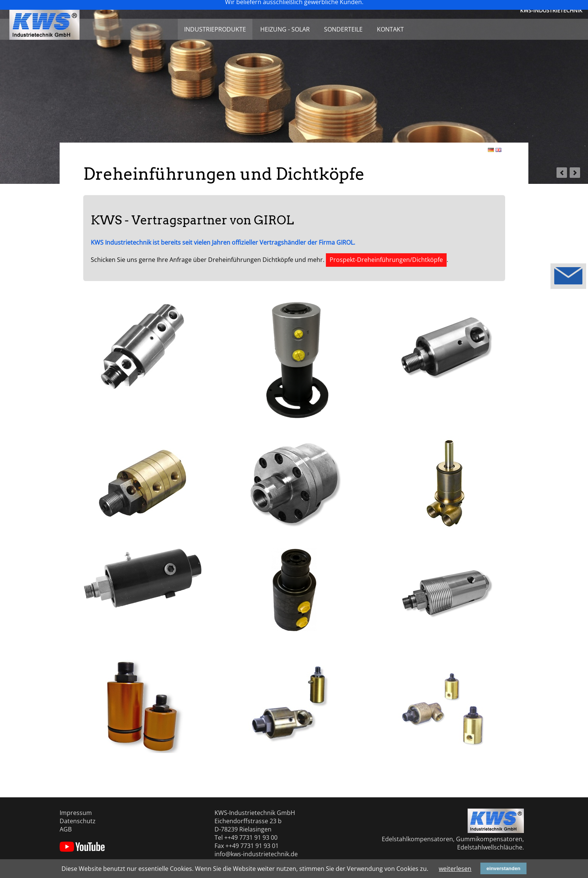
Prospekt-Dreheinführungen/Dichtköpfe (386, 260)
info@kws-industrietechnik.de (256, 854)
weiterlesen (455, 869)
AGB (66, 829)
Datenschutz (78, 821)
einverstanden (503, 868)
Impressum (76, 813)
